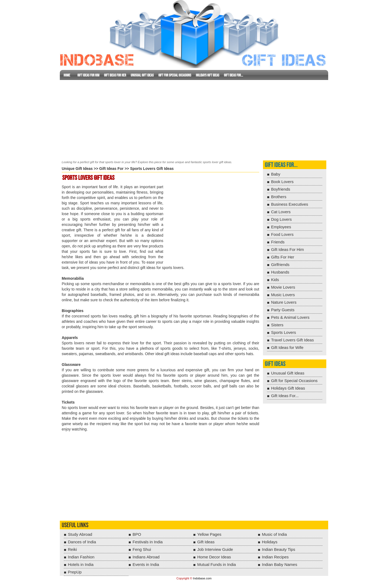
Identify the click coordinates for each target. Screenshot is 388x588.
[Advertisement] (194, 119)
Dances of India (82, 542)
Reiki (72, 549)
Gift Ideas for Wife (287, 347)
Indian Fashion (81, 557)
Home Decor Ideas (214, 557)
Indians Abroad (146, 557)
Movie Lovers (283, 287)
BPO (137, 534)
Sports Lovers (284, 332)
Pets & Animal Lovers (290, 317)
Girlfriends (280, 265)
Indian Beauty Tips (278, 549)
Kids (275, 280)
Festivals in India (148, 542)
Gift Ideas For (111, 169)
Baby (276, 174)
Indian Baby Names (280, 564)
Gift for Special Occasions (175, 75)
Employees (281, 227)
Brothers (279, 197)
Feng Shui (142, 549)
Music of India (274, 534)
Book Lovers (282, 182)
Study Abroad (80, 534)
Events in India (146, 564)
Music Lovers (283, 295)
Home (67, 75)
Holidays (270, 542)
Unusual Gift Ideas (142, 75)
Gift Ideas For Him (287, 249)
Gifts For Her (283, 257)
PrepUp (75, 572)
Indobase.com (202, 578)
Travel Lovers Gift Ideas (292, 340)
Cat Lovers (281, 212)
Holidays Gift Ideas (208, 75)
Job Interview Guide (215, 549)
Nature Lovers (284, 302)
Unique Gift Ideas (77, 169)
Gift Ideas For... (233, 75)
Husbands (280, 272)
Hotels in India (81, 564)
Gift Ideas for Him (88, 75)
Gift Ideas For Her (115, 75)
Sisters (277, 325)
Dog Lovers (281, 219)
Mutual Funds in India (216, 564)
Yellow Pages (209, 534)
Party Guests (283, 310)
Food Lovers (282, 234)
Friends (278, 242)
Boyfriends (281, 189)
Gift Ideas (275, 364)
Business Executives (290, 204)
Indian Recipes (275, 557)
